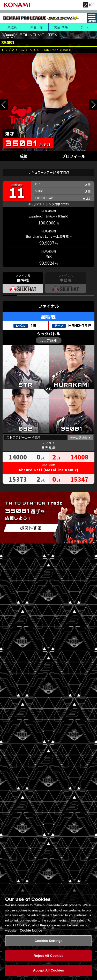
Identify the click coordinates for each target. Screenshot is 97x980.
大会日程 (36, 27)
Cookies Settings (49, 944)
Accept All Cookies (49, 973)
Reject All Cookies (48, 958)
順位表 (12, 27)
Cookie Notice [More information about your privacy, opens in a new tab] (31, 933)
